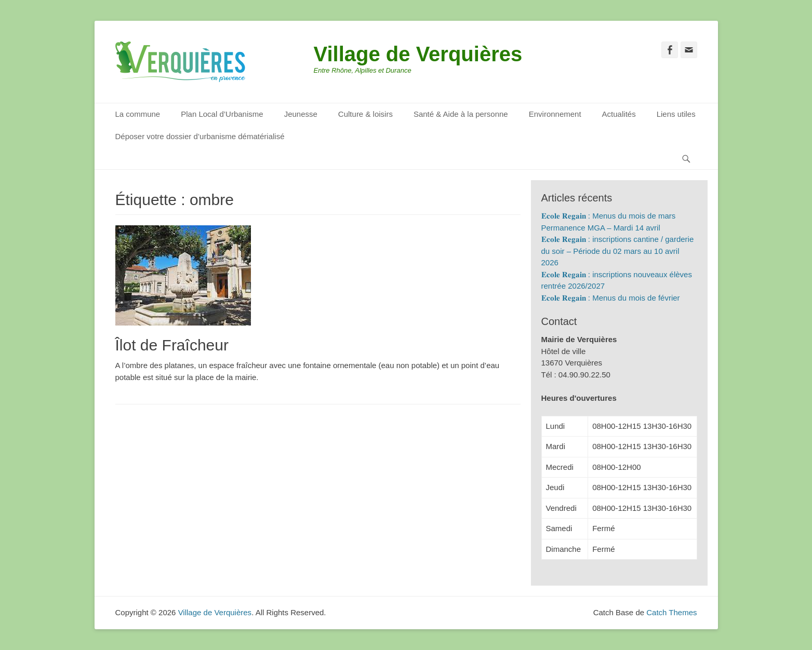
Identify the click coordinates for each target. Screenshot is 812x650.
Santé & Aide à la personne (461, 114)
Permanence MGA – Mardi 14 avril (601, 228)
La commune (138, 114)
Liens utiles (676, 114)
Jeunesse (301, 114)
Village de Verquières (418, 54)
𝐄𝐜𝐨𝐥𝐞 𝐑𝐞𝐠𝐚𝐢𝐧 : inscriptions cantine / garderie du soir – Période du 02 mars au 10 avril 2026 (618, 251)
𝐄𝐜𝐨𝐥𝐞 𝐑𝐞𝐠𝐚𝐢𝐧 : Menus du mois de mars (609, 216)
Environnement (555, 114)
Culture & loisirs (365, 114)
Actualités (619, 114)
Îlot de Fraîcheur (172, 345)
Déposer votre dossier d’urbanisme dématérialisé (200, 136)
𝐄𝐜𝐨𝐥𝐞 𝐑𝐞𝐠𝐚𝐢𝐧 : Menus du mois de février (611, 298)
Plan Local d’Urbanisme (222, 114)
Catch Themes (671, 612)
